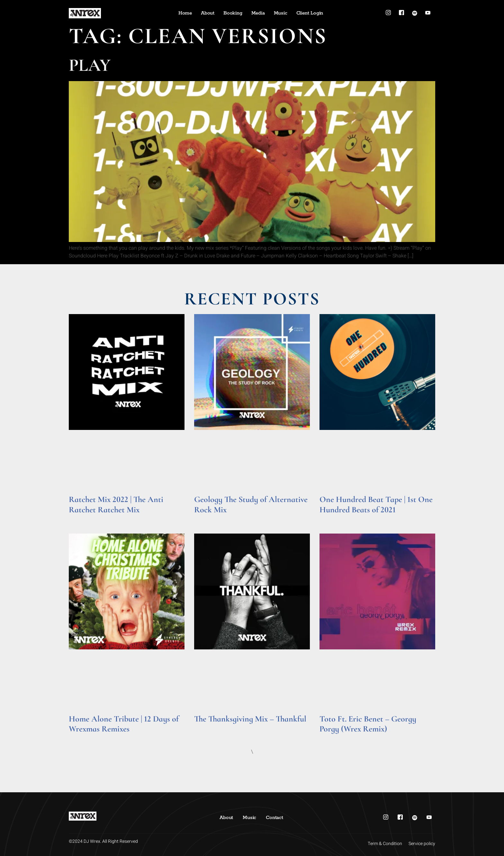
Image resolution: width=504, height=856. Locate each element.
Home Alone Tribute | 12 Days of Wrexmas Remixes (124, 724)
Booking (233, 13)
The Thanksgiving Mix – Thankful (250, 719)
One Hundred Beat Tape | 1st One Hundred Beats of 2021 (376, 504)
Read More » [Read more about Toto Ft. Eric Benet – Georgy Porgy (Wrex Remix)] (332, 738)
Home (185, 13)
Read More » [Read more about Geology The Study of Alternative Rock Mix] (207, 519)
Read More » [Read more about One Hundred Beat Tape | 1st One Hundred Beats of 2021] (332, 519)
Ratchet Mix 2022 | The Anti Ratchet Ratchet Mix (116, 504)
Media (258, 13)
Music (281, 13)
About (208, 13)
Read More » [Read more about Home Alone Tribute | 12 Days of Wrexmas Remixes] (81, 738)
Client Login (310, 13)
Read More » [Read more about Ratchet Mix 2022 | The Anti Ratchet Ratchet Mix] (81, 519)
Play (90, 65)
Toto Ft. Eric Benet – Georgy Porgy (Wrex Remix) (368, 724)
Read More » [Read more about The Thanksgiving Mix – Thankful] (207, 728)
